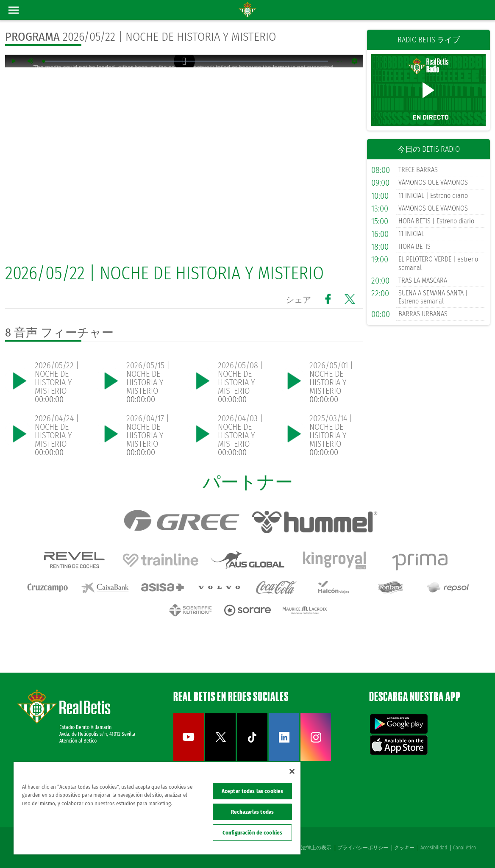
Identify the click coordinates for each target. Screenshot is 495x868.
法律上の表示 (316, 848)
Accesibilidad (434, 848)
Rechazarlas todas (252, 812)
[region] (157, 808)
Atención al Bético (78, 741)
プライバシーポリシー (363, 848)
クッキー (404, 848)
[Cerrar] (292, 771)
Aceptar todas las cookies (252, 791)
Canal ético (464, 848)
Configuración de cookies (252, 833)
